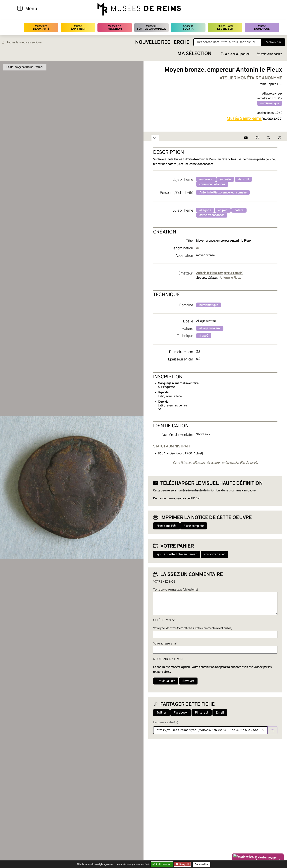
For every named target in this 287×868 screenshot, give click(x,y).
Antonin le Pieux (230, 278)
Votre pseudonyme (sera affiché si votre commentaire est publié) (193, 628)
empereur (206, 180)
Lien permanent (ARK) (166, 723)
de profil (243, 180)
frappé (204, 336)
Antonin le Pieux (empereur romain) (223, 193)
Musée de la (115, 28)
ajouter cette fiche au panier (177, 555)
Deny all (184, 864)
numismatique (270, 103)
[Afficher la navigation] (20, 9)
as (198, 248)
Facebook (181, 713)
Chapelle (188, 28)
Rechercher (273, 42)
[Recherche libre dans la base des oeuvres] (227, 42)
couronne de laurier (212, 185)
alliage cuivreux (210, 328)
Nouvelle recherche (162, 42)
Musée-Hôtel (225, 28)
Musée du (151, 28)
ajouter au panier (235, 54)
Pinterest (202, 713)
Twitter (161, 713)
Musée (78, 28)
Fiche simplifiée (166, 526)
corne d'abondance (212, 215)
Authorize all (162, 864)
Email (220, 713)
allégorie (205, 210)
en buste (225, 180)
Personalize (202, 864)
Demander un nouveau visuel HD (174, 499)
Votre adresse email (165, 644)
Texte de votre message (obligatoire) (175, 590)
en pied (223, 210)
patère (239, 210)
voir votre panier (269, 54)
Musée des (41, 28)
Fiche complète (194, 526)
